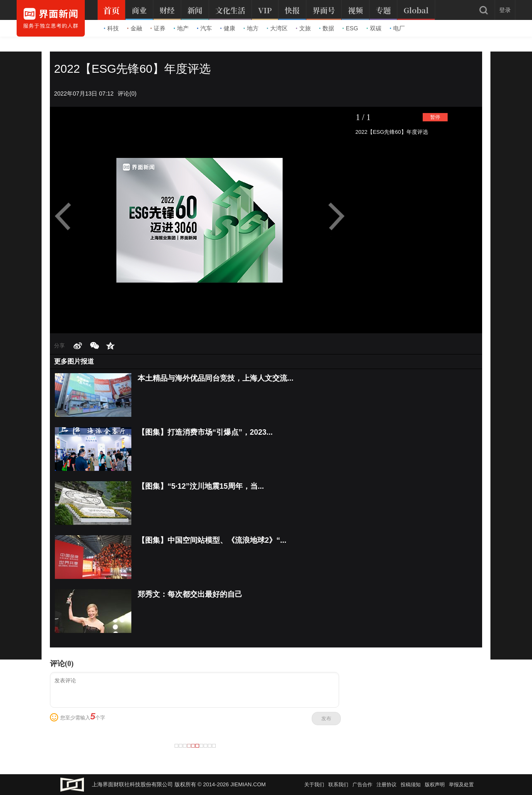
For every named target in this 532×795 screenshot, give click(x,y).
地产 (181, 28)
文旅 (303, 28)
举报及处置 (461, 785)
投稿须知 (411, 785)
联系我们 (338, 785)
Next (335, 217)
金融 (135, 28)
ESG (350, 28)
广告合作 (362, 785)
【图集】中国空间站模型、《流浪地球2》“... (212, 540)
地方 (251, 28)
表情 (54, 717)
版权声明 (435, 785)
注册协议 (387, 785)
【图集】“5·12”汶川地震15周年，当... (201, 486)
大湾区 (277, 28)
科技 (111, 28)
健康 (228, 28)
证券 (158, 28)
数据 (327, 28)
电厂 (397, 28)
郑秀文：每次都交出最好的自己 (190, 594)
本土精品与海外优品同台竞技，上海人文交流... (216, 378)
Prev (66, 217)
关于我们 (314, 785)
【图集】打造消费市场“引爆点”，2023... (205, 432)
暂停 (435, 117)
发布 (326, 719)
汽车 (204, 28)
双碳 (374, 28)
